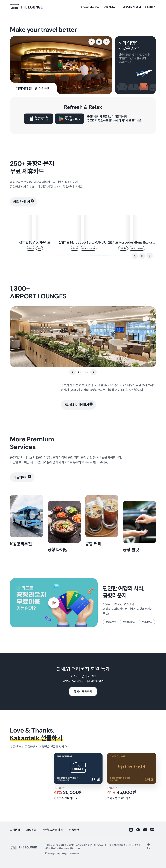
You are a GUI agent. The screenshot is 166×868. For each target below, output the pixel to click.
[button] (92, 42)
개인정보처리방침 (53, 830)
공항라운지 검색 (132, 7)
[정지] (99, 42)
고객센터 (15, 830)
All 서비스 (150, 7)
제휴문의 (31, 830)
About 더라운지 (90, 7)
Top (149, 846)
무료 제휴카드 (111, 7)
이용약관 (74, 830)
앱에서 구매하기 (83, 691)
